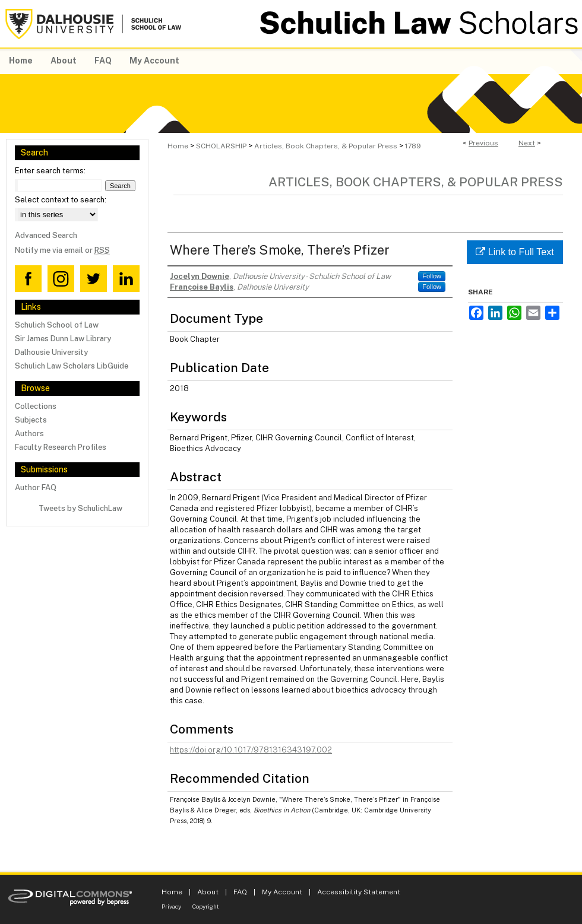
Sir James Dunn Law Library (63, 339)
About (208, 892)
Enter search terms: (50, 171)
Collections (36, 406)
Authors (29, 434)
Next (527, 143)
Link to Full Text (515, 252)
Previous (483, 143)
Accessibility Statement (359, 892)
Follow (432, 276)
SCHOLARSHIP (221, 146)
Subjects (31, 420)
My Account (282, 892)
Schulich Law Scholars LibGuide (72, 366)
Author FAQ (36, 488)
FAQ (240, 892)
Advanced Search (46, 235)
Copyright (206, 906)
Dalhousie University (51, 352)
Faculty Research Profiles (61, 447)
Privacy (171, 906)
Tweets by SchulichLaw (80, 508)
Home (178, 146)
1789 (413, 146)
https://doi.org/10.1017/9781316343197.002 (251, 750)
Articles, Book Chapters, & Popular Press (326, 146)
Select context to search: (61, 200)
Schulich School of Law (57, 325)
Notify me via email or (62, 250)
